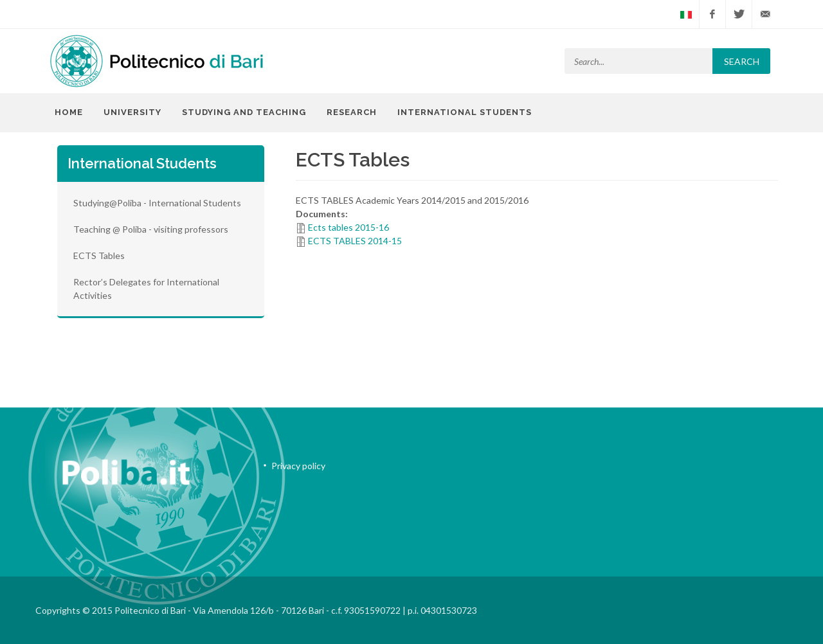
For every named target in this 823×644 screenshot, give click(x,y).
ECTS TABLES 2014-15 (355, 241)
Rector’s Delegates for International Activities (146, 289)
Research (352, 112)
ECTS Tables (99, 255)
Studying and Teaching (244, 112)
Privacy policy (298, 466)
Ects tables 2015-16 (348, 227)
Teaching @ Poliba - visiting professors (151, 229)
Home (69, 112)
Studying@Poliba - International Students (157, 203)
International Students (465, 112)
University (132, 112)
